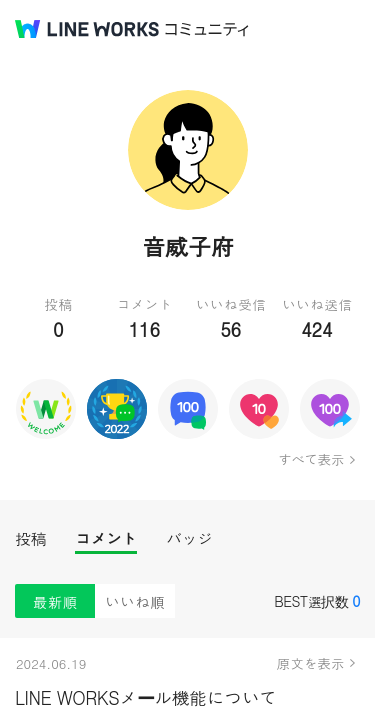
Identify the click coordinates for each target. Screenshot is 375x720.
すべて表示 (310, 459)
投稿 (30, 538)
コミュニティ (207, 29)
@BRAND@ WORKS (87, 29)
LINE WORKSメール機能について (146, 697)
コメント (106, 538)
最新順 (55, 601)
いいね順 (135, 601)
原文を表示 (311, 663)
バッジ (189, 538)
